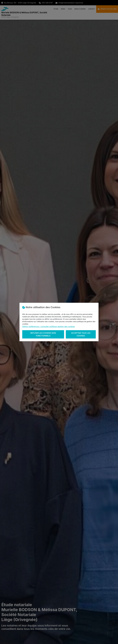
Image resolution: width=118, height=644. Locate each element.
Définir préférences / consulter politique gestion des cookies (49, 326)
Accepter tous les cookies (81, 334)
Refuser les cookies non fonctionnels (43, 334)
